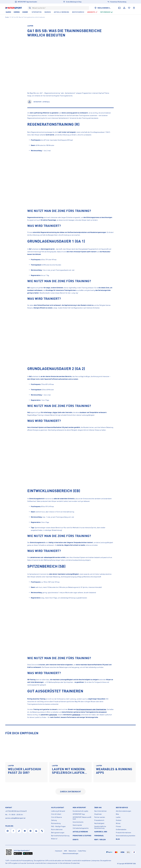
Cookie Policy (82, 851)
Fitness (118, 826)
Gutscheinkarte (78, 822)
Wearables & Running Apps (114, 771)
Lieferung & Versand (58, 811)
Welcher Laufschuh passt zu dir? (25, 771)
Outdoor (119, 820)
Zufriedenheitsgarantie (81, 828)
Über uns (98, 808)
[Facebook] (13, 831)
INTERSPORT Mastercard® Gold (82, 818)
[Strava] (42, 831)
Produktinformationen (123, 833)
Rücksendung (56, 823)
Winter (118, 823)
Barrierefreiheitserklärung (60, 836)
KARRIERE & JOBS (101, 832)
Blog (118, 839)
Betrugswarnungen (58, 833)
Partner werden (100, 817)
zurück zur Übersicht (70, 792)
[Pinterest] (31, 831)
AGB (65, 851)
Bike (117, 814)
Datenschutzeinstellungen (71, 853)
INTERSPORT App (79, 814)
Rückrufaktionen (57, 829)
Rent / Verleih (100, 840)
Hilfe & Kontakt (58, 808)
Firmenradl (99, 836)
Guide (7, 17)
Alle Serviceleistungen (123, 811)
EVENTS (76, 840)
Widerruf (54, 839)
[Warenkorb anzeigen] (134, 8)
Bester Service (122, 808)
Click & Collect (56, 814)
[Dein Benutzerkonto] (124, 8)
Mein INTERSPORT (79, 808)
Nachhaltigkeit (99, 823)
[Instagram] (8, 831)
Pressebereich (99, 820)
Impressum (59, 851)
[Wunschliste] (129, 8)
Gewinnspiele (77, 825)
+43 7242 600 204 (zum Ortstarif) (16, 811)
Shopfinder (98, 814)
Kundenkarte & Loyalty (80, 811)
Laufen (30, 26)
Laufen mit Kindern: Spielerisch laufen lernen (69, 773)
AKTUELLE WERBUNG (80, 832)
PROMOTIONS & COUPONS (82, 836)
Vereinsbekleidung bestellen (126, 836)
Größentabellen (121, 829)
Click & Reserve (56, 817)
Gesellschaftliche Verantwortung (100, 827)
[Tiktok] (19, 831)
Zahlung (54, 820)
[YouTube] (25, 831)
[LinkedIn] (36, 831)
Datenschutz (72, 851)
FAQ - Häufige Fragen (58, 826)
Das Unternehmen (100, 811)
